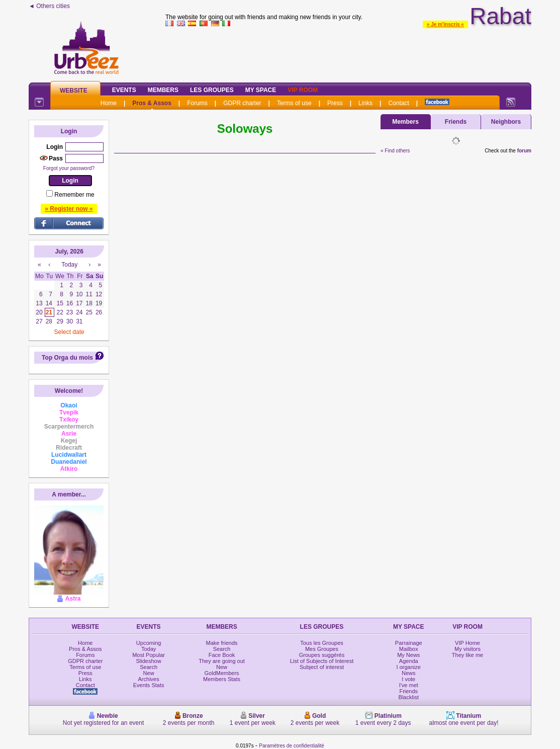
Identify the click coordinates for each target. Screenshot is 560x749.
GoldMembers (222, 673)
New (149, 673)
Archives (149, 679)
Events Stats (149, 685)
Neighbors (506, 122)
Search (149, 667)
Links (365, 103)
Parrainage (409, 643)
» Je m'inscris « (445, 24)
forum (524, 151)
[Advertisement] (348, 52)
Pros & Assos (152, 103)
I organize (409, 667)
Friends (456, 122)
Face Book (222, 655)
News (409, 673)
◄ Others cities (49, 6)
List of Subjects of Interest (322, 661)
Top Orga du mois (67, 358)
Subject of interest (322, 667)
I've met (409, 685)
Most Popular (149, 655)
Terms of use (294, 103)
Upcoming (149, 643)
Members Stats (222, 679)
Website (74, 91)
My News (408, 655)
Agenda (409, 661)
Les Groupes (212, 90)
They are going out (222, 661)
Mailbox (409, 649)
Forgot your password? (69, 168)
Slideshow (149, 661)
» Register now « (69, 209)
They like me (468, 655)
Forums (197, 103)
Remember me (74, 195)
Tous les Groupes (322, 643)
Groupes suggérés (322, 655)
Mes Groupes (322, 649)
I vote (408, 679)
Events (124, 90)
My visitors (468, 649)
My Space (261, 90)
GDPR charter (242, 103)
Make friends (222, 643)
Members (163, 90)
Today (149, 649)
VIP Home (468, 643)
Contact (398, 103)
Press (335, 103)
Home (109, 103)
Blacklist (409, 697)
